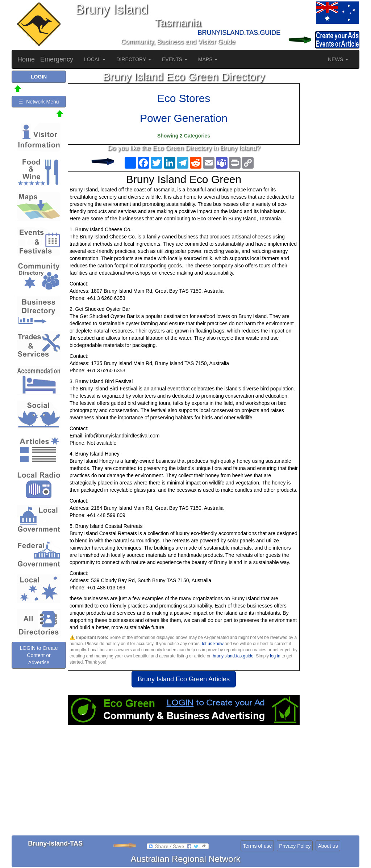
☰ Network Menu (39, 102)
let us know (212, 644)
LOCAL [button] (95, 59)
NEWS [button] (338, 59)
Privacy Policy (295, 846)
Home (26, 59)
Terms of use (257, 846)
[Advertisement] (184, 783)
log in (275, 656)
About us (328, 846)
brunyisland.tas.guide (233, 656)
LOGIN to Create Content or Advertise (39, 655)
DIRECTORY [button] (134, 59)
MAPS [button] (208, 59)
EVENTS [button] (175, 59)
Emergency (57, 59)
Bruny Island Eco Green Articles (184, 679)
